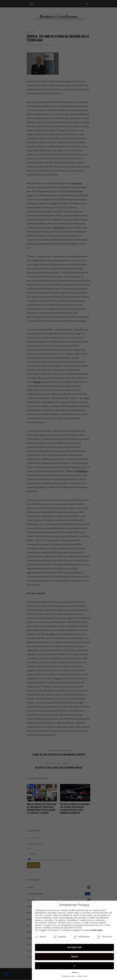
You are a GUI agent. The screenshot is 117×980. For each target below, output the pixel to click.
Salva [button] (74, 956)
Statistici (60, 937)
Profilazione (82, 937)
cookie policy (96, 930)
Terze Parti (105, 937)
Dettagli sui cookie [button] (69, 976)
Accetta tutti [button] (74, 947)
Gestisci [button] (74, 972)
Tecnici (40, 937)
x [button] (75, 966)
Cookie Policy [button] (82, 976)
